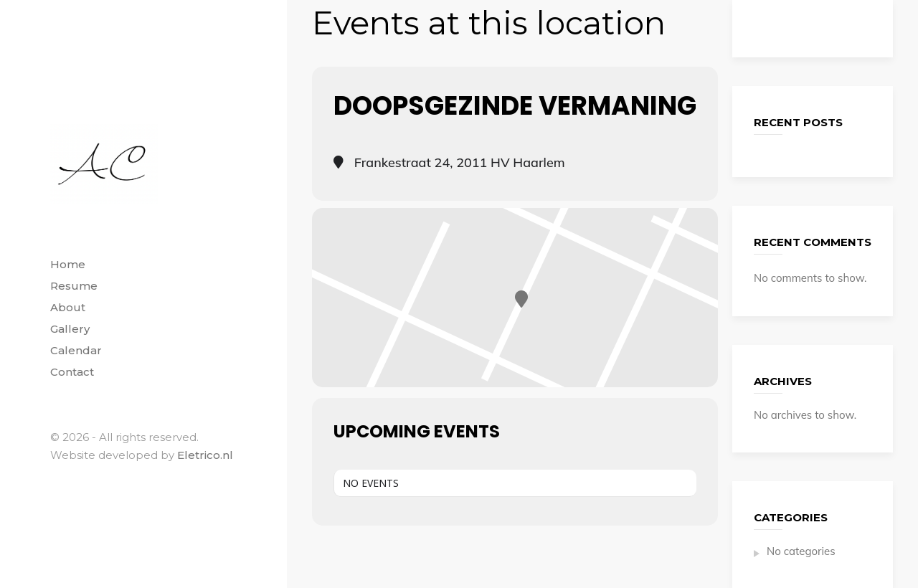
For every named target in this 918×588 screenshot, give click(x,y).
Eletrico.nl (205, 455)
